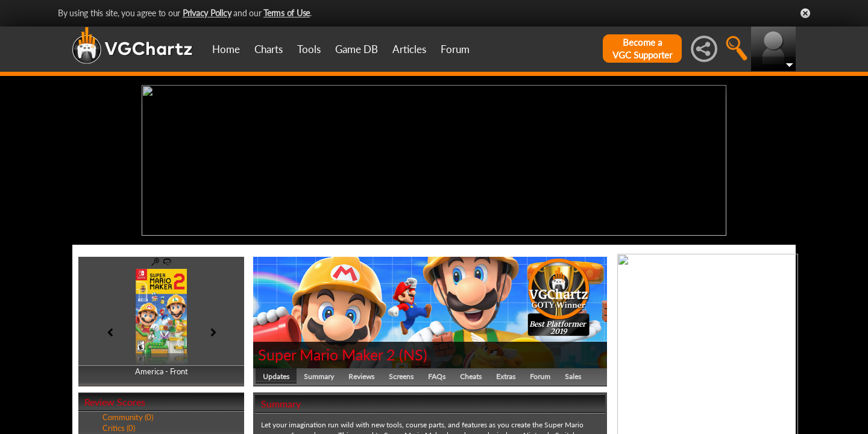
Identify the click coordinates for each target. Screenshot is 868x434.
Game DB (357, 49)
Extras (506, 376)
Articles (409, 49)
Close (805, 13)
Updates (276, 376)
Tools (309, 49)
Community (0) (128, 417)
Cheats (471, 376)
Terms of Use (287, 13)
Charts (269, 49)
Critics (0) (119, 428)
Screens (401, 376)
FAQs (437, 376)
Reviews (361, 376)
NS (413, 354)
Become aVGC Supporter (642, 49)
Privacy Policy (207, 13)
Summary (319, 376)
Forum (455, 49)
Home (226, 49)
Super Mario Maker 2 (327, 354)
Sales (573, 376)
